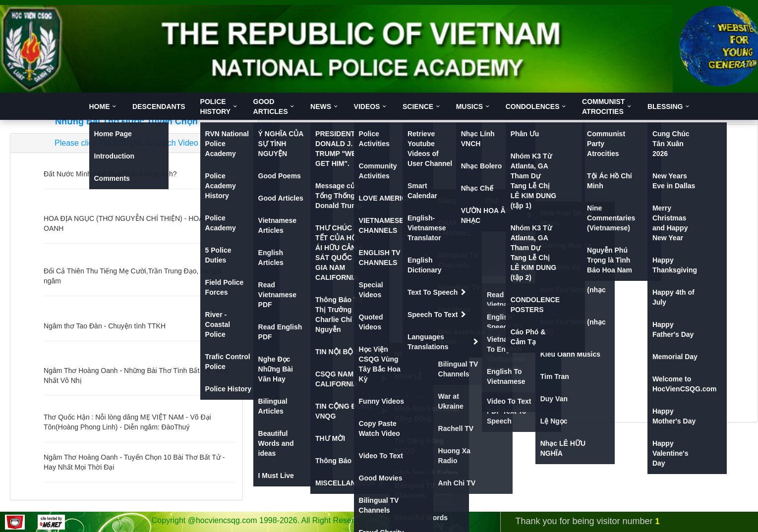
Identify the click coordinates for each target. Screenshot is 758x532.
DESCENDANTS (159, 106)
